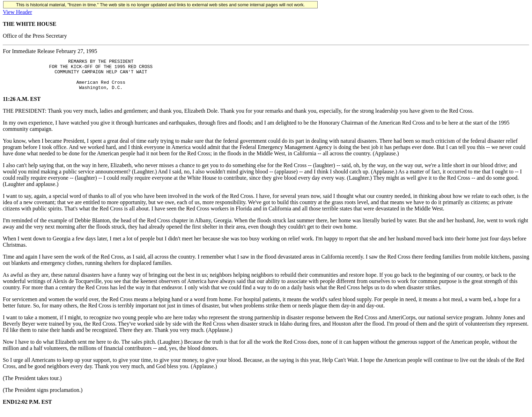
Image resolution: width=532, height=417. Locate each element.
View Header (17, 12)
